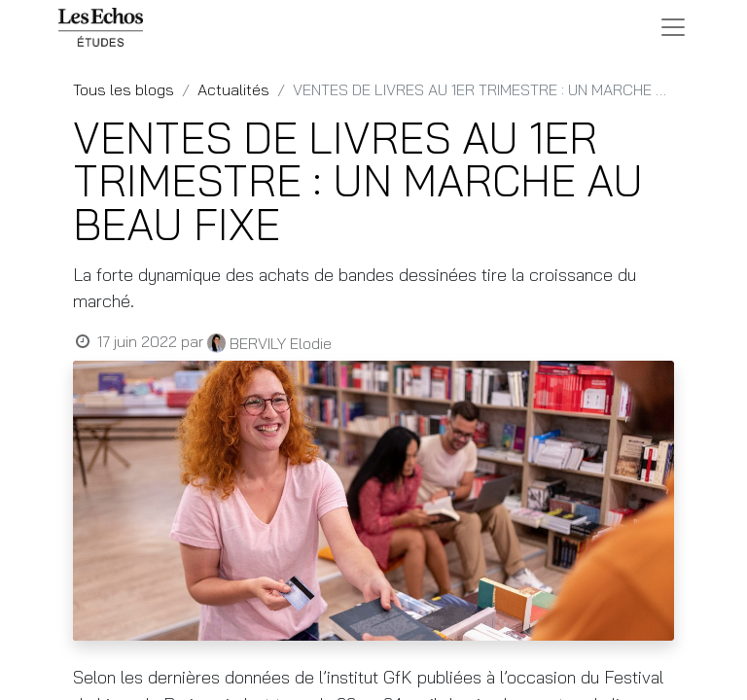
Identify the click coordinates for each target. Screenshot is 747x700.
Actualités (233, 89)
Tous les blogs (124, 89)
